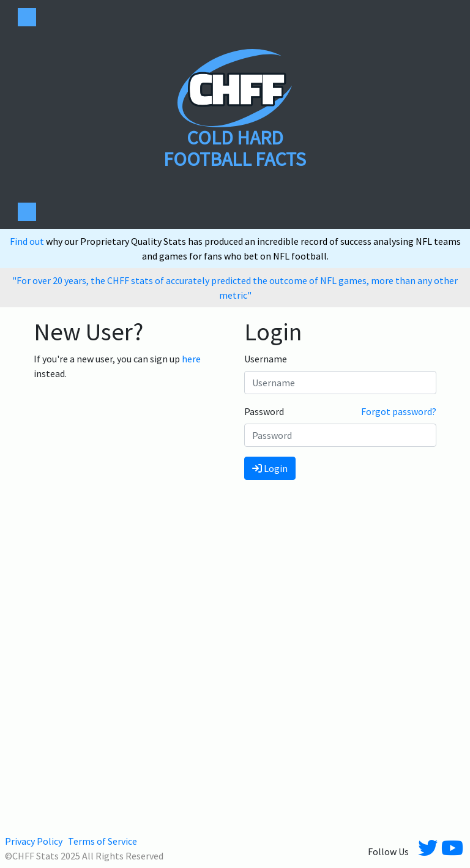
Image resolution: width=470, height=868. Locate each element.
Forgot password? (399, 411)
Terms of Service (103, 841)
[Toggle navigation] (27, 17)
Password (264, 411)
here (191, 359)
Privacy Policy (34, 841)
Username (266, 359)
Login (270, 468)
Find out (28, 241)
